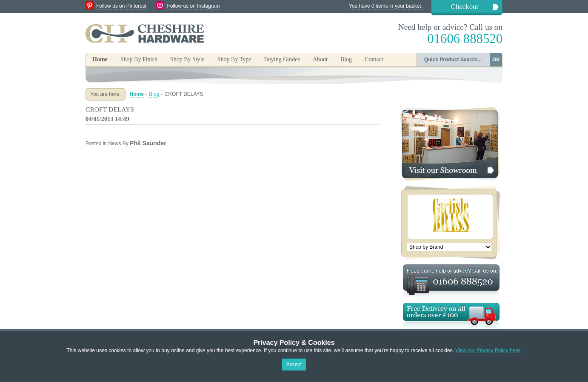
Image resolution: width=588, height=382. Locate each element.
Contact (374, 59)
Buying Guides (282, 59)
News (114, 144)
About (320, 59)
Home (100, 59)
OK (496, 60)
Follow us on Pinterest (121, 6)
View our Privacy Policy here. (488, 350)
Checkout (465, 7)
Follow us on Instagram (193, 6)
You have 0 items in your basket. (386, 6)
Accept (294, 365)
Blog (346, 59)
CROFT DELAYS (110, 109)
